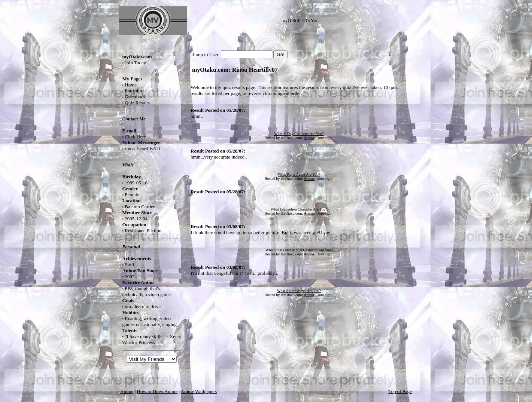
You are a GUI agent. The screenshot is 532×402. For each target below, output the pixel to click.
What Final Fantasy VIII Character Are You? (299, 250)
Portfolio (133, 91)
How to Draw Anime (157, 391)
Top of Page (400, 391)
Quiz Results (137, 103)
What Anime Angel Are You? (299, 291)
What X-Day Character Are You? (299, 134)
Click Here (135, 137)
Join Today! (136, 63)
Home (131, 85)
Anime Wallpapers (199, 391)
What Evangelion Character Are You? (299, 209)
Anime (127, 391)
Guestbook (135, 97)
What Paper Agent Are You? (299, 174)
